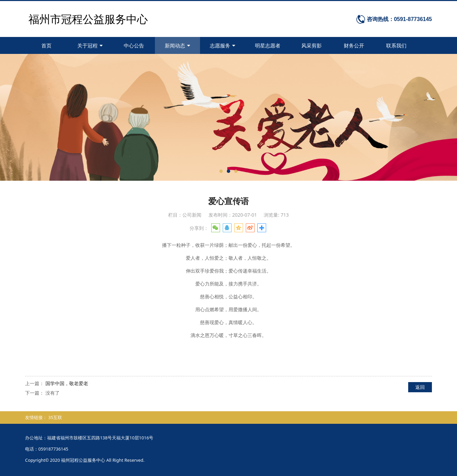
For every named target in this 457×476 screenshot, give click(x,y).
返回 (420, 387)
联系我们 (396, 45)
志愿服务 (223, 45)
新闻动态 (177, 45)
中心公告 (134, 45)
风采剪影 (312, 45)
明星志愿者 (268, 45)
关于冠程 (90, 45)
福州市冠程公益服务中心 (88, 19)
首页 (46, 45)
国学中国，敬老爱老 (67, 383)
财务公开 (354, 45)
